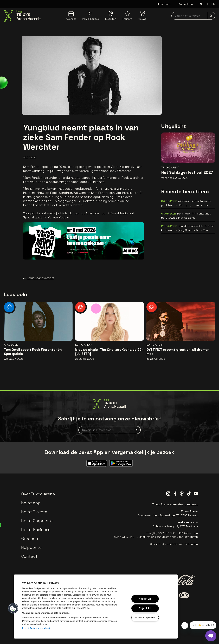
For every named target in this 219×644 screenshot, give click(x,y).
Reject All (145, 608)
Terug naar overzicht (39, 278)
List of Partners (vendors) (36, 628)
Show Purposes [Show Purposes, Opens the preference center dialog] (145, 617)
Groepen (30, 538)
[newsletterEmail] (109, 430)
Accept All (145, 599)
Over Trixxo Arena (38, 494)
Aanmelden (186, 4)
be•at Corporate (37, 521)
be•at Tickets (34, 512)
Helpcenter (164, 4)
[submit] (211, 16)
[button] (13, 608)
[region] (96, 607)
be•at (194, 504)
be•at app (31, 503)
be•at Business (36, 530)
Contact (29, 556)
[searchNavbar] (193, 16)
